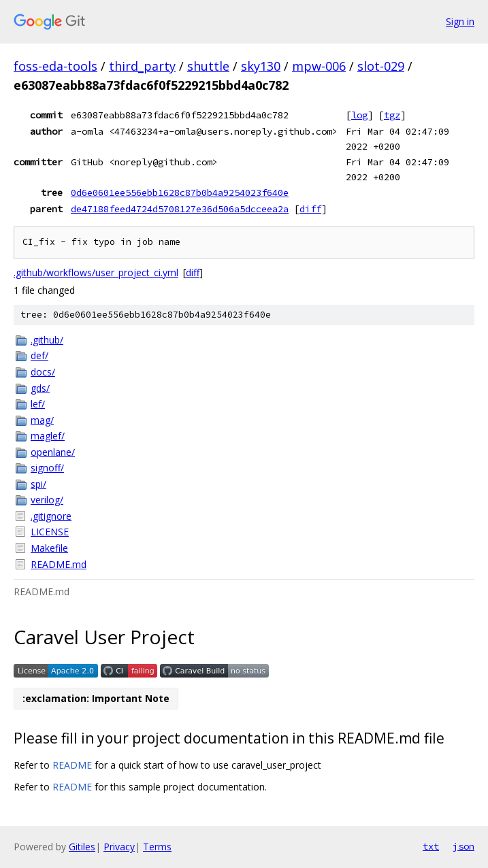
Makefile (49, 548)
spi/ (38, 484)
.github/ (47, 340)
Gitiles (82, 847)
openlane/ (53, 452)
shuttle (208, 66)
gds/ (40, 388)
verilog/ (47, 500)
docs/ (43, 372)
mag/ (42, 420)
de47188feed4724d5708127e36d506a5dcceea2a (180, 209)
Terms (157, 847)
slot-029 (381, 66)
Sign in (460, 21)
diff (310, 209)
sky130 (261, 66)
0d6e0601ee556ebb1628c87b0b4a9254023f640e (180, 193)
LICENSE (50, 532)
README (72, 765)
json (463, 846)
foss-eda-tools (55, 66)
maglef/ (48, 436)
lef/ (38, 404)
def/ (39, 355)
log (359, 115)
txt (431, 846)
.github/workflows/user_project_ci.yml (96, 272)
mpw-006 (319, 66)
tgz (392, 115)
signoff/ (47, 468)
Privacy (119, 847)
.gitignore (51, 516)
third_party (142, 66)
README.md (59, 564)
